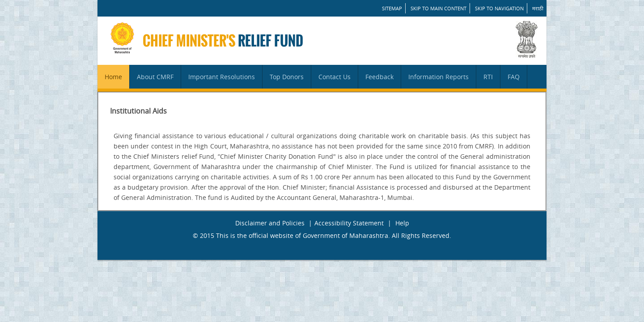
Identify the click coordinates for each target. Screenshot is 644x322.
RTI (488, 77)
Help (402, 223)
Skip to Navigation (499, 8)
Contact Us (335, 77)
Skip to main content (439, 8)
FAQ (514, 77)
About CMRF (155, 77)
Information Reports (439, 77)
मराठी (538, 8)
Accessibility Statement (349, 223)
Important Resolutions (222, 77)
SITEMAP (392, 8)
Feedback (379, 77)
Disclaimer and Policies (270, 223)
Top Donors (287, 77)
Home (113, 77)
